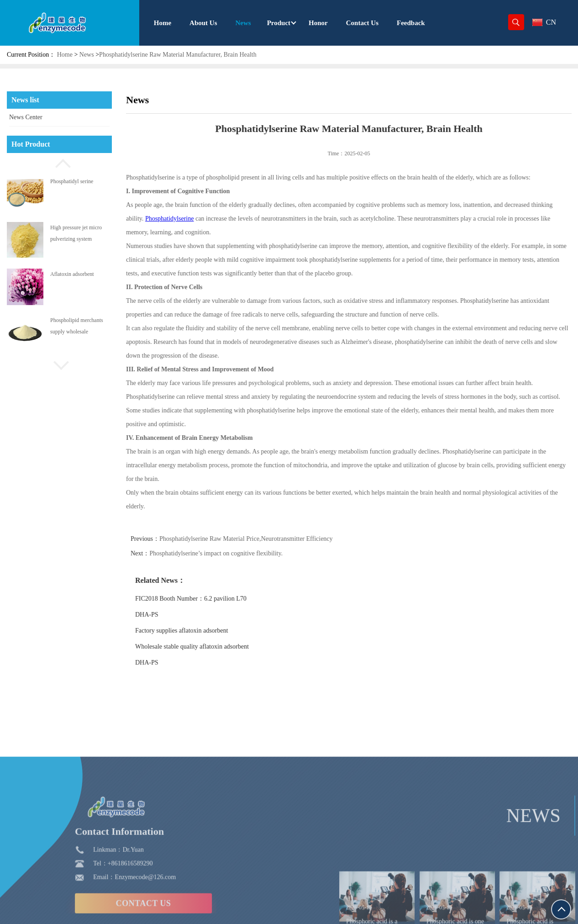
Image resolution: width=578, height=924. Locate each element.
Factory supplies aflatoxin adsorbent (208, 631)
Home (65, 55)
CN (544, 22)
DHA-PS (173, 615)
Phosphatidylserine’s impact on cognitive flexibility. (242, 553)
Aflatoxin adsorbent (72, 274)
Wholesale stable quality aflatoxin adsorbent (218, 647)
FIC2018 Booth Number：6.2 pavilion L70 (217, 599)
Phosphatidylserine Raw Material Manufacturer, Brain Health (178, 55)
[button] (59, 162)
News (87, 55)
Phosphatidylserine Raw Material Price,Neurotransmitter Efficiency (273, 539)
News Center (26, 117)
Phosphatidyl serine (72, 181)
